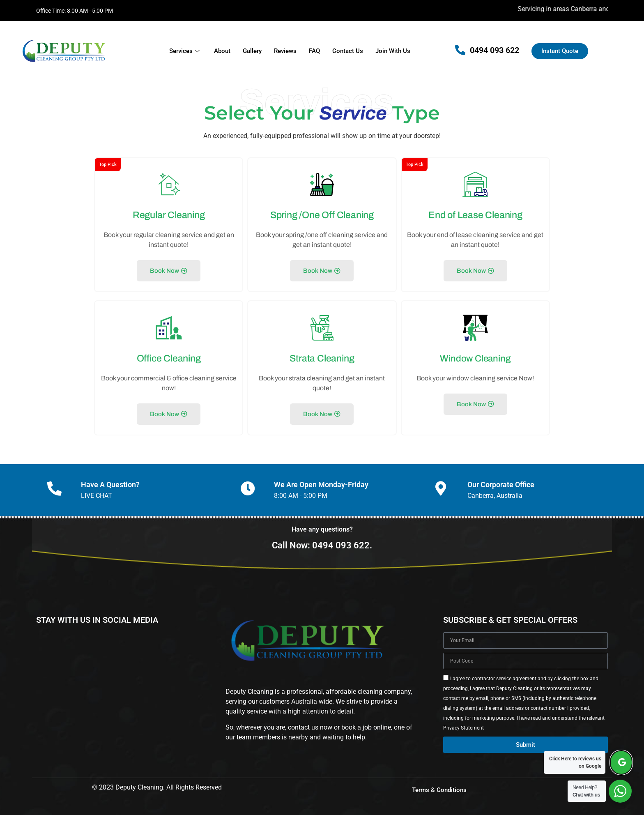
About (222, 51)
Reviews (285, 51)
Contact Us (348, 51)
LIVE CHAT (97, 489)
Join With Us (393, 51)
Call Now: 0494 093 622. (322, 539)
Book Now (169, 269)
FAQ (314, 51)
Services (185, 51)
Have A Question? (110, 478)
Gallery (252, 51)
